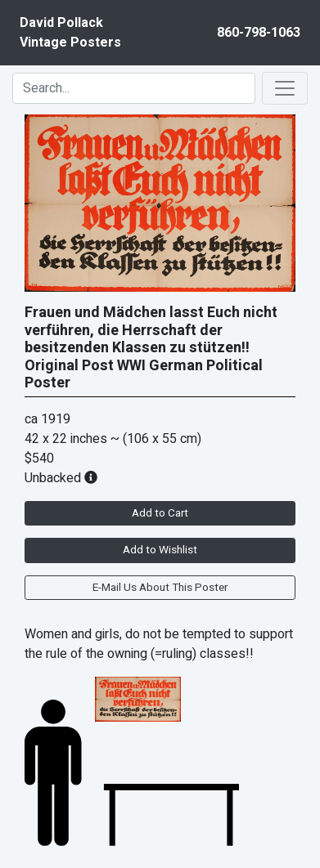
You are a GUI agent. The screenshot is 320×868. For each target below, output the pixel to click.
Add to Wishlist (160, 550)
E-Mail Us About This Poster (160, 588)
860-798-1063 (259, 33)
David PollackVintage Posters (70, 33)
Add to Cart (160, 513)
